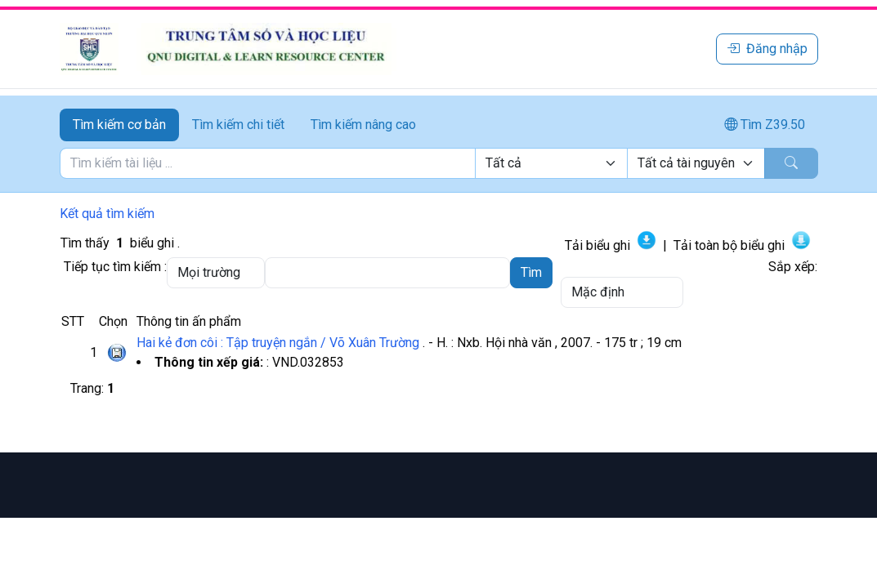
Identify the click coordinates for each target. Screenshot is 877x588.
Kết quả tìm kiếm (107, 214)
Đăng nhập (767, 49)
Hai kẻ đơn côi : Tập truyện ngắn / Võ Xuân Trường (278, 343)
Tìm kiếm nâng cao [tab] (363, 125)
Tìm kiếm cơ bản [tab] (119, 125)
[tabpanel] (439, 163)
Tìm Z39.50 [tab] (765, 125)
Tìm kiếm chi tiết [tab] (238, 125)
